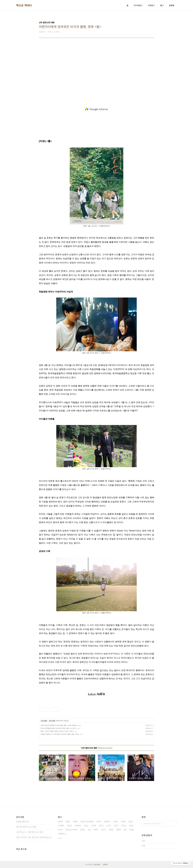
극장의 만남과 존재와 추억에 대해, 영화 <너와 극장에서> (59, 725)
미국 (109, 826)
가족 (94, 826)
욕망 (112, 830)
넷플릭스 (62, 834)
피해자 (78, 826)
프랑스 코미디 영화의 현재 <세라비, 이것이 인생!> (57, 731)
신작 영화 (52, 721)
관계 (61, 830)
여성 (124, 826)
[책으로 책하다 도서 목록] (26, 827)
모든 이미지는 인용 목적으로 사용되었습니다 (34, 837)
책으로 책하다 (24, 5)
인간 (104, 830)
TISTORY (97, 864)
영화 (61, 822)
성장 (131, 822)
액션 (99, 822)
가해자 (62, 826)
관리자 (105, 864)
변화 (76, 822)
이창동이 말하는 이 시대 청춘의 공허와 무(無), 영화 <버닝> (60, 734)
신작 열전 (44, 721)
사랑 (116, 822)
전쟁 (124, 822)
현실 (83, 830)
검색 (174, 824)
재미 (96, 830)
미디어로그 (138, 5)
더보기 (60, 838)
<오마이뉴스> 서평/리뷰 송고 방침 (30, 832)
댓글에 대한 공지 (23, 822)
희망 (132, 826)
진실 (87, 826)
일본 (70, 826)
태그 (162, 5)
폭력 (119, 830)
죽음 (132, 830)
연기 (117, 826)
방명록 (172, 5)
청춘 (68, 822)
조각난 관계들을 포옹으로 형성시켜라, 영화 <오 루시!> (59, 728)
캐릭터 (108, 822)
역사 (102, 826)
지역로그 (151, 5)
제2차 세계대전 (88, 822)
